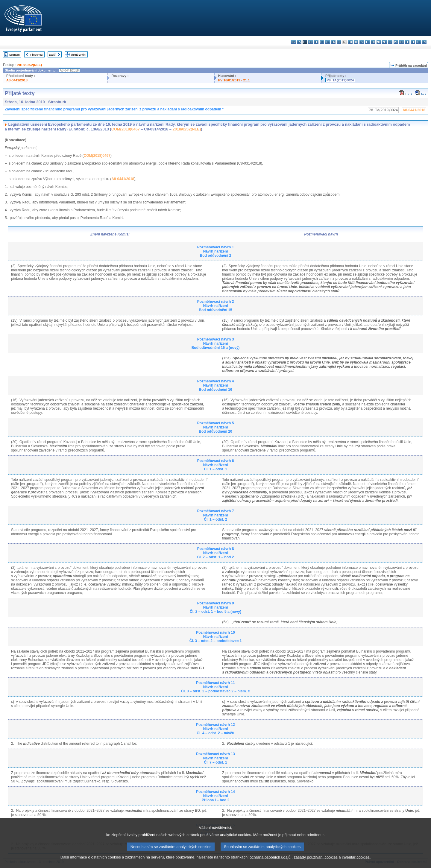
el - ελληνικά (328, 42)
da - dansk (311, 42)
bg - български (293, 42)
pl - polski (390, 42)
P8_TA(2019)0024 (340, 80)
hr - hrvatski (350, 42)
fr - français (339, 42)
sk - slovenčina (407, 42)
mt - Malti (379, 42)
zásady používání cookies (316, 863)
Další (52, 55)
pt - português (396, 42)
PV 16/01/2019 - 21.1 (234, 80)
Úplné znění (79, 55)
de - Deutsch (316, 42)
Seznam (15, 55)
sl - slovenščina (413, 42)
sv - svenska (424, 42)
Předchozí (37, 55)
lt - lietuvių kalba (367, 42)
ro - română (402, 42)
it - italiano (356, 42)
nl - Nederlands (384, 42)
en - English (333, 42)
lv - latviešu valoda (362, 42)
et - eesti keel (322, 42)
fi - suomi (419, 42)
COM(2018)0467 (126, 129)
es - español (299, 42)
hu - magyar (373, 42)
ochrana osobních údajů (270, 863)
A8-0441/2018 (17, 80)
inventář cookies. (356, 863)
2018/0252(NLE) (29, 65)
